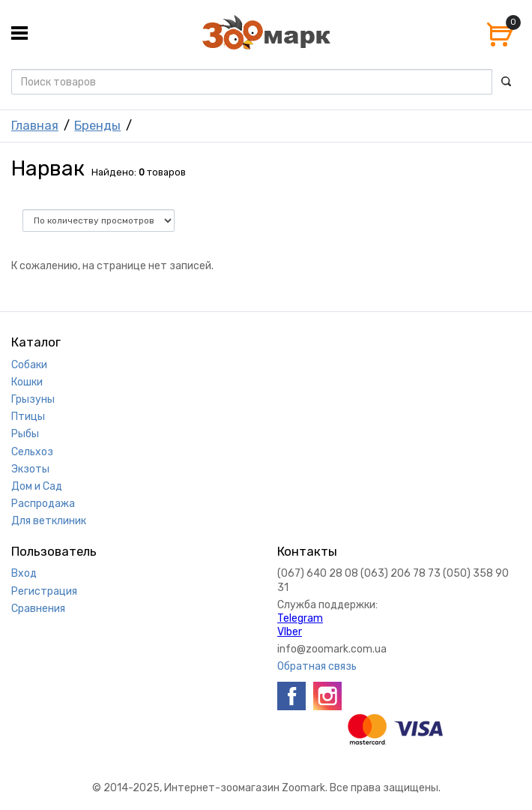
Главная (35, 125)
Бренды (97, 125)
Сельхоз (32, 452)
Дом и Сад (37, 486)
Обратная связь (317, 666)
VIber (290, 632)
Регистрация (44, 591)
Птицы (28, 417)
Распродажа (43, 504)
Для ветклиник (49, 521)
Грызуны (33, 399)
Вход (24, 573)
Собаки (29, 365)
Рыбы (25, 434)
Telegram (300, 618)
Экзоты (30, 469)
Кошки (27, 382)
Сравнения (38, 609)
